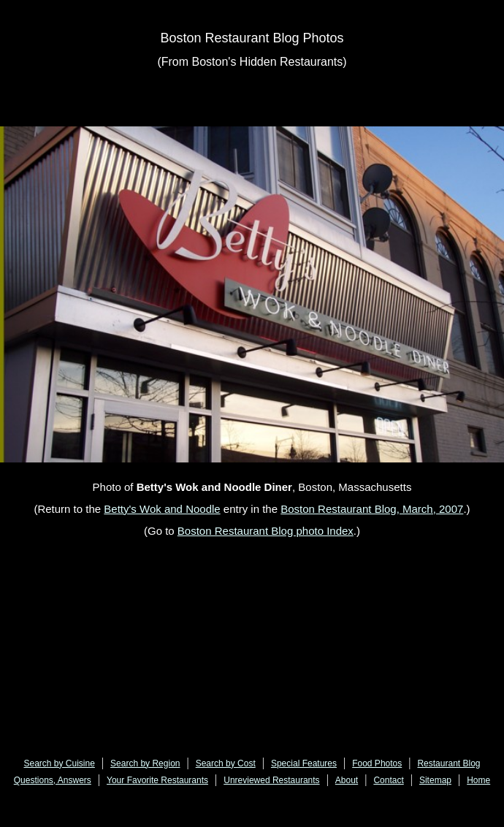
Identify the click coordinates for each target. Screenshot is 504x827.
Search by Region (145, 763)
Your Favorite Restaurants (157, 780)
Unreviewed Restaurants (271, 780)
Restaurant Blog (448, 763)
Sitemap (435, 780)
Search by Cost (226, 763)
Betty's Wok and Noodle (162, 509)
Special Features (304, 763)
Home (478, 780)
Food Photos (377, 763)
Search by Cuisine (60, 763)
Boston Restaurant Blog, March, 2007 (372, 509)
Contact (388, 780)
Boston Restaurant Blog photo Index (266, 531)
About (347, 780)
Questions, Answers (53, 780)
